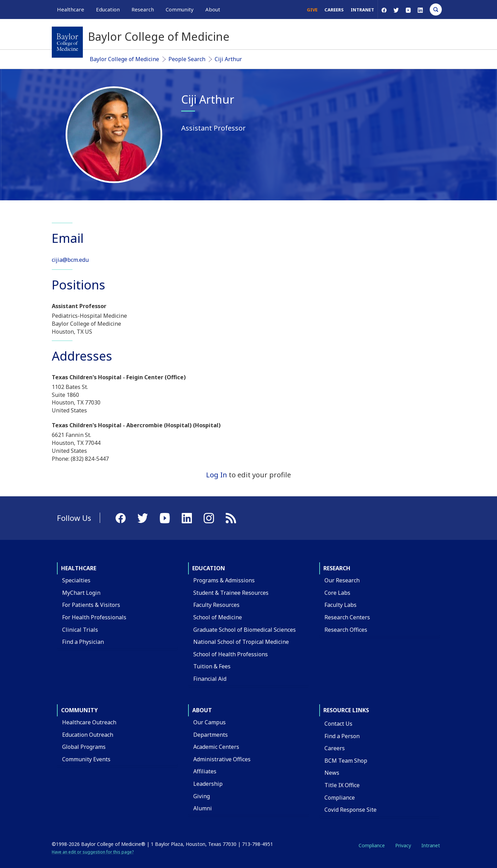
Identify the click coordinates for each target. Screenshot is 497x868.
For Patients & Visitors (91, 605)
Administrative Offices (222, 759)
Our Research (342, 580)
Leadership (208, 784)
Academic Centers (216, 747)
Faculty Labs (340, 605)
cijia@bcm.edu (70, 260)
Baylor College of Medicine (124, 59)
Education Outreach (88, 735)
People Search (187, 59)
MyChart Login (81, 593)
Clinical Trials (80, 630)
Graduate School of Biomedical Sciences (245, 630)
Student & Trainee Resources (231, 593)
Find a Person (342, 736)
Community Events (86, 759)
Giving (202, 796)
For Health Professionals (94, 617)
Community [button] (180, 9)
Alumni (203, 808)
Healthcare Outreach (89, 722)
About (202, 710)
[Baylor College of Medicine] (67, 42)
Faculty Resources (216, 605)
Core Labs (337, 593)
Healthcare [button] (71, 9)
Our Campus (209, 722)
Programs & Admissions (224, 580)
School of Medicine (218, 617)
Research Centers (347, 617)
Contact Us (338, 724)
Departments (211, 735)
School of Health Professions (231, 654)
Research (337, 568)
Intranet (362, 10)
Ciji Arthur (228, 59)
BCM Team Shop (346, 761)
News (332, 773)
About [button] (213, 9)
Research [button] (143, 9)
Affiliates (205, 771)
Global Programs (84, 747)
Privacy (403, 845)
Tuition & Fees (212, 666)
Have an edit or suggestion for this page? (93, 852)
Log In (217, 475)
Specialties (76, 580)
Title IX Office (342, 785)
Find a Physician (83, 642)
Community (79, 710)
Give (312, 10)
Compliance (340, 798)
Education (209, 568)
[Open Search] (436, 9)
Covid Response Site (350, 810)
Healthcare (79, 568)
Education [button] (108, 9)
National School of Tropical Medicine (241, 642)
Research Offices (346, 630)
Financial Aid (210, 679)
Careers (334, 10)
